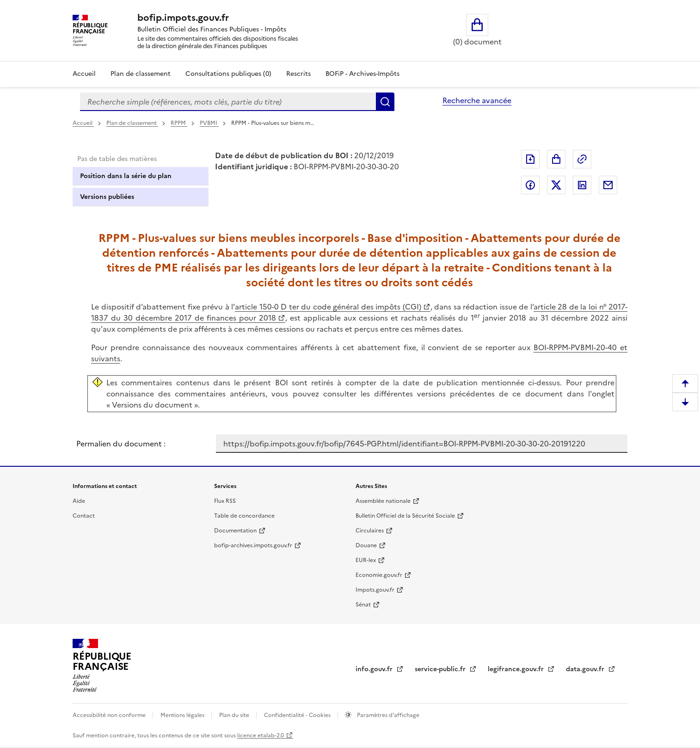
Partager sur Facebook (530, 185)
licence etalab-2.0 (261, 736)
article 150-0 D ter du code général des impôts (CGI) (328, 307)
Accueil (84, 74)
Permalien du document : (121, 444)
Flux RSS (225, 501)
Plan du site (235, 715)
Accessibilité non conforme (110, 715)
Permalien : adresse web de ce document (582, 159)
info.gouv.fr (375, 669)
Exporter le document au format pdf (530, 159)
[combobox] (228, 102)
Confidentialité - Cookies (298, 715)
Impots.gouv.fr (375, 590)
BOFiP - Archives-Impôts (362, 74)
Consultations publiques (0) (228, 74)
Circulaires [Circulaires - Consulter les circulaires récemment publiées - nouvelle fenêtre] (370, 531)
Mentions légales (183, 715)
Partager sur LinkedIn (582, 185)
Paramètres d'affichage (387, 715)
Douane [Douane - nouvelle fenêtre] (366, 545)
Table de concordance (244, 516)
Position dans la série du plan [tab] (126, 176)
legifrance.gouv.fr (517, 669)
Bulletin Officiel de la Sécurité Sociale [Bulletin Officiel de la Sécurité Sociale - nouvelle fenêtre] (405, 516)
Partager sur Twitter (556, 185)
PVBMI (209, 123)
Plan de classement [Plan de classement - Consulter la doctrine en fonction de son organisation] (141, 74)
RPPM (179, 123)
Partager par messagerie (608, 185)
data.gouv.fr (586, 669)
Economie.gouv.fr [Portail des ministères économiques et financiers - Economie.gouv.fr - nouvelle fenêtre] (379, 575)
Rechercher (385, 102)
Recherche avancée (477, 100)
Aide (79, 501)
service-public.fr (441, 669)
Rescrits (298, 74)
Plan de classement (132, 123)
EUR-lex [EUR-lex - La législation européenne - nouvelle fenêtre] (366, 560)
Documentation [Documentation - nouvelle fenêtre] (235, 531)
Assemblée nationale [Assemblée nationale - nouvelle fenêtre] (383, 501)
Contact (84, 516)
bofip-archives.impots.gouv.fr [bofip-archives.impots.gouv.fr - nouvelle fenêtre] (253, 545)
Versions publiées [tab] (107, 197)
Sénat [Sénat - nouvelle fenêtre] (363, 605)
